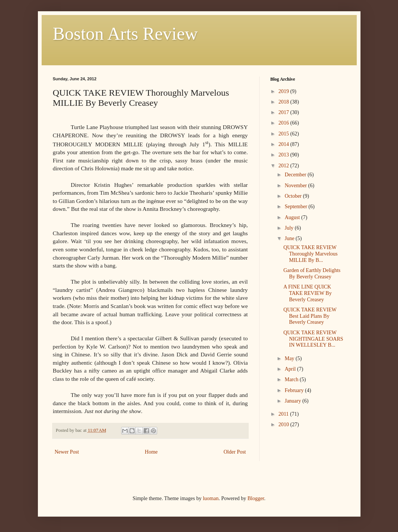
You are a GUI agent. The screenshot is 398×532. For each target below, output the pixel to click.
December (296, 175)
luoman (211, 498)
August (293, 217)
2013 (284, 155)
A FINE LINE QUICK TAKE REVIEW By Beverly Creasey (307, 293)
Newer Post (67, 452)
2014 (284, 144)
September (297, 207)
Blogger (256, 498)
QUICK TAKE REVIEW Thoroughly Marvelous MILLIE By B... (310, 254)
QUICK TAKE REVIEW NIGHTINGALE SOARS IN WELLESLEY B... (313, 339)
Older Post (235, 452)
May (290, 358)
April (291, 369)
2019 (284, 91)
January (294, 401)
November (297, 186)
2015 (284, 134)
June (290, 238)
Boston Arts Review (125, 34)
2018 (284, 102)
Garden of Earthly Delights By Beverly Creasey (312, 274)
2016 (284, 123)
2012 (284, 166)
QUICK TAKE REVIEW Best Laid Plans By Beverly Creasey (310, 316)
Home (151, 452)
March (292, 379)
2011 (284, 414)
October (294, 196)
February (295, 390)
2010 (284, 425)
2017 (284, 112)
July (290, 228)
